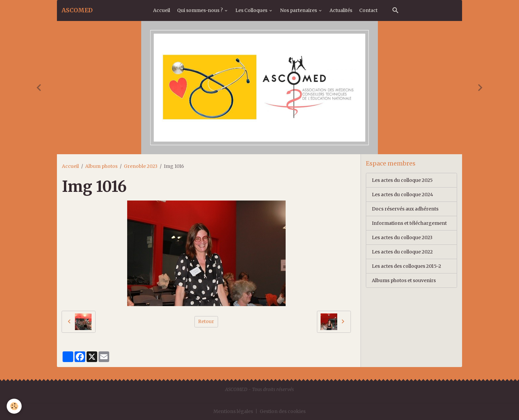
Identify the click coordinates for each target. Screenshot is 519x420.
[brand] (77, 10)
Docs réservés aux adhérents (405, 209)
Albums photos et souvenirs (404, 280)
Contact (368, 10)
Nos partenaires (299, 10)
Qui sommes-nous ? (200, 10)
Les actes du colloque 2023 (402, 237)
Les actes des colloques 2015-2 (406, 266)
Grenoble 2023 (141, 166)
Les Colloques (252, 10)
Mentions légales (233, 411)
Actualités (341, 10)
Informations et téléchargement (409, 223)
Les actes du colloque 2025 (402, 180)
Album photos (101, 166)
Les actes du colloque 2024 (402, 195)
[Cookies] (14, 406)
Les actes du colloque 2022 (402, 252)
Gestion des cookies (283, 411)
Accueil (162, 10)
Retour (206, 321)
